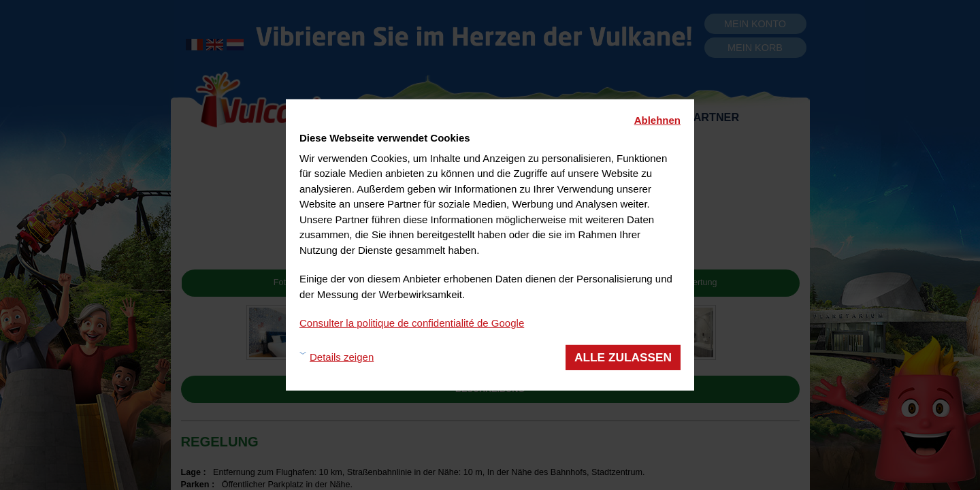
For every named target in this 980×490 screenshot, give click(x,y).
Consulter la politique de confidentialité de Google (412, 323)
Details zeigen (342, 357)
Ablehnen (657, 120)
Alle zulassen (623, 357)
